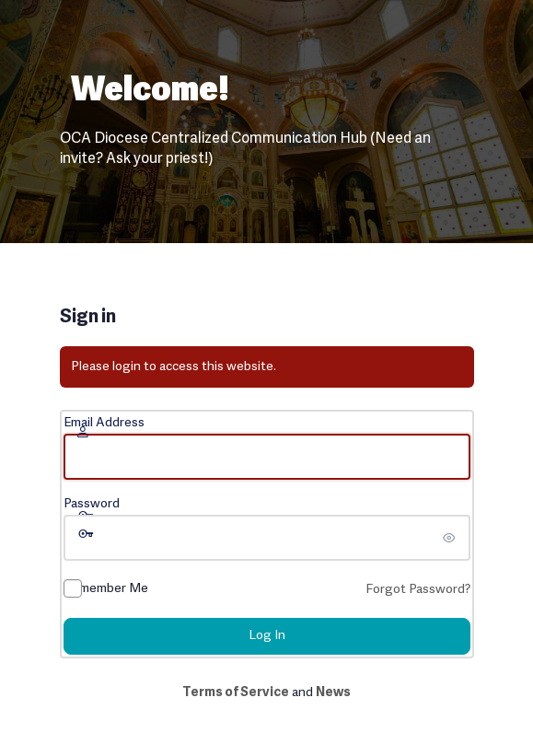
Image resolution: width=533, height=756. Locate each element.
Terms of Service (236, 693)
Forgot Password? (418, 590)
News (333, 693)
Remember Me (106, 589)
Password (92, 504)
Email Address (104, 423)
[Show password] (452, 538)
